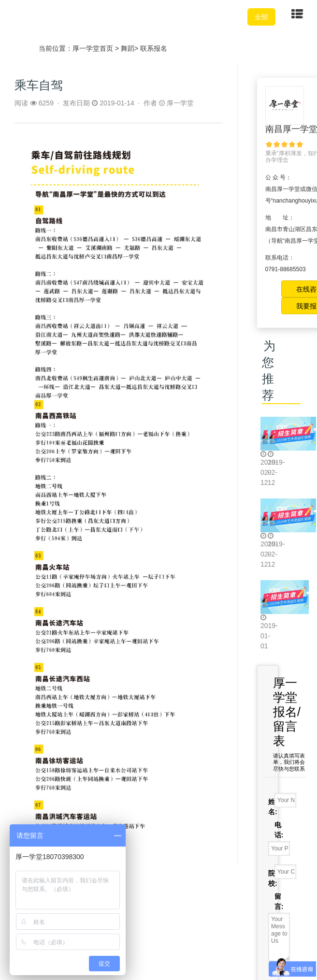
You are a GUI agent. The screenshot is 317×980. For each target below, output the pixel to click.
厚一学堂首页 (93, 48)
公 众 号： (279, 177)
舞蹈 (128, 48)
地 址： (280, 218)
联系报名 (154, 48)
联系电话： (280, 258)
